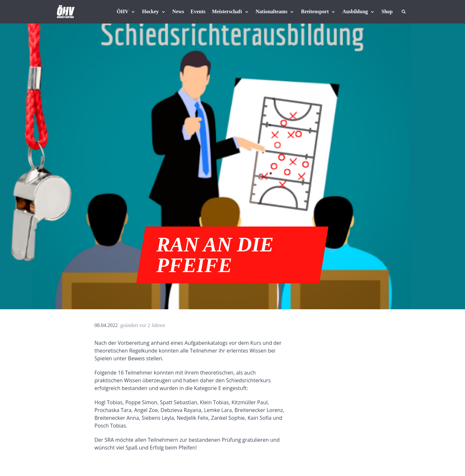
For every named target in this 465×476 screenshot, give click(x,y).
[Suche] (404, 12)
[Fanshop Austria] (387, 12)
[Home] (66, 12)
